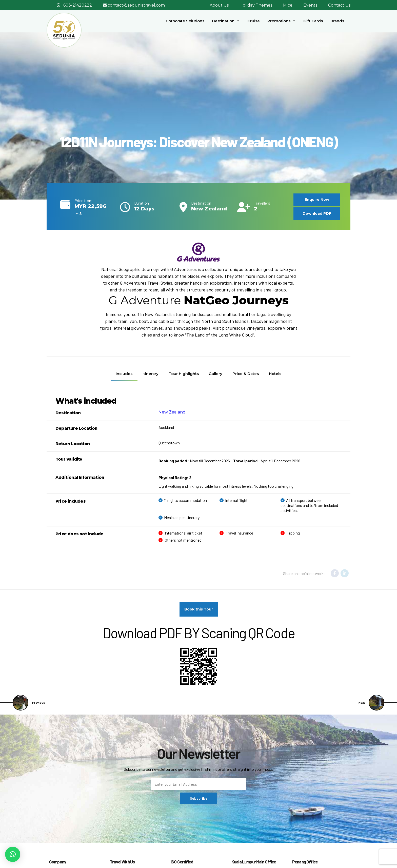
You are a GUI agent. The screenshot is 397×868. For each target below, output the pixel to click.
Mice (288, 5)
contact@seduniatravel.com (136, 5)
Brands (337, 21)
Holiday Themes (256, 5)
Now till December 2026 (194, 461)
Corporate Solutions (185, 21)
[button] (13, 854)
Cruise (254, 21)
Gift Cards (313, 21)
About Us (219, 5)
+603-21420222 (76, 5)
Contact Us (339, 5)
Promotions (282, 21)
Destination (226, 21)
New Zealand (172, 412)
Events (310, 5)
